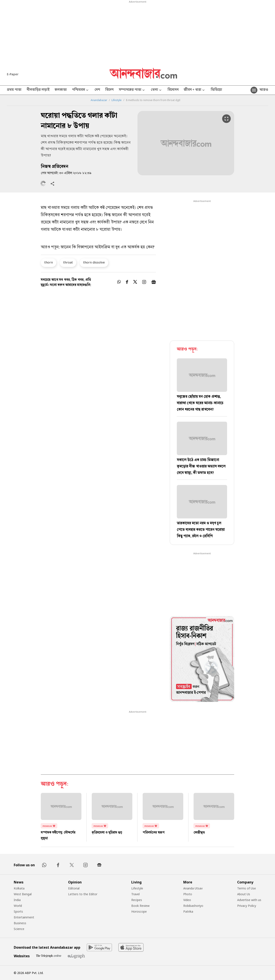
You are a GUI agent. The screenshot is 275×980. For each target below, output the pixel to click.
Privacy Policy (247, 906)
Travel (135, 894)
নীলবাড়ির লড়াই (38, 90)
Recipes (137, 900)
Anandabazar (99, 100)
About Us (244, 894)
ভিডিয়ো (216, 90)
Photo (188, 894)
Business (20, 923)
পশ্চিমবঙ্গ (81, 90)
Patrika (188, 911)
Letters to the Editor (83, 894)
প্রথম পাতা (14, 90)
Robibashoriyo (193, 906)
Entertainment (24, 917)
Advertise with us (249, 900)
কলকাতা (61, 90)
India (17, 900)
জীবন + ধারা (195, 90)
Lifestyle (117, 100)
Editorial (74, 888)
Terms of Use (247, 888)
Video (187, 900)
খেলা (157, 90)
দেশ (97, 90)
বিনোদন (173, 90)
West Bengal (23, 894)
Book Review (140, 906)
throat (68, 262)
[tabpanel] (202, 660)
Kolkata (19, 888)
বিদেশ (109, 90)
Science (19, 929)
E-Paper (13, 74)
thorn (49, 262)
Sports (18, 911)
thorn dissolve (94, 262)
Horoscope (139, 911)
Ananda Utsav (193, 888)
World (18, 906)
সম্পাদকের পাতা (132, 90)
